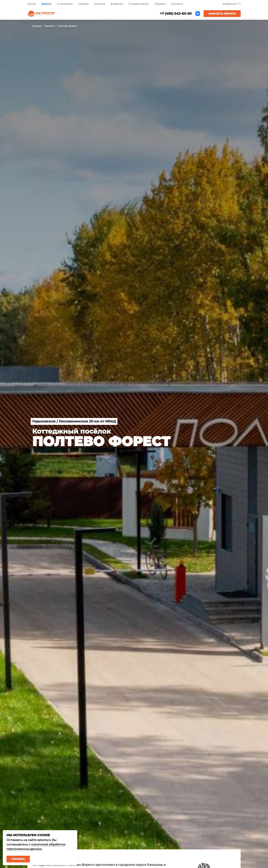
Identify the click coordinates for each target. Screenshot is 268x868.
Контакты (177, 4)
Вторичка (117, 4)
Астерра (41, 14)
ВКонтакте (198, 14)
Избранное (230, 4)
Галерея (83, 4)
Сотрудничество (139, 4)
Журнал (46, 4)
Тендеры (160, 4)
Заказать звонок (222, 14)
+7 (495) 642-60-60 (176, 14)
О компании (65, 4)
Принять (18, 859)
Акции (32, 4)
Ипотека (100, 4)
